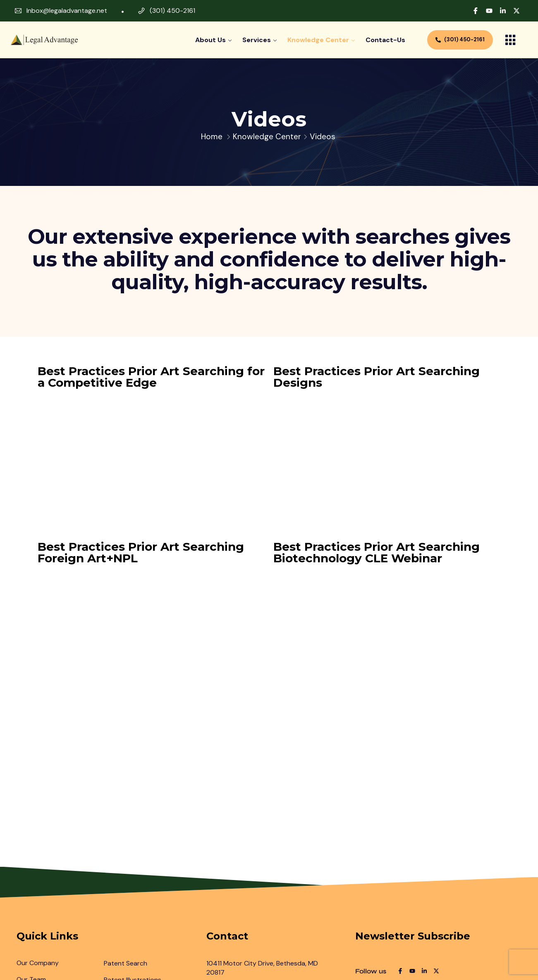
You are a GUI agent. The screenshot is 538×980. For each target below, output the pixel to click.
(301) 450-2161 (172, 11)
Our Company (38, 963)
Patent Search (126, 963)
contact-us (385, 40)
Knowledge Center (318, 40)
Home (212, 137)
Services (257, 40)
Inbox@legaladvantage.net (67, 11)
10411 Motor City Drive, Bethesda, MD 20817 (262, 968)
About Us (210, 40)
